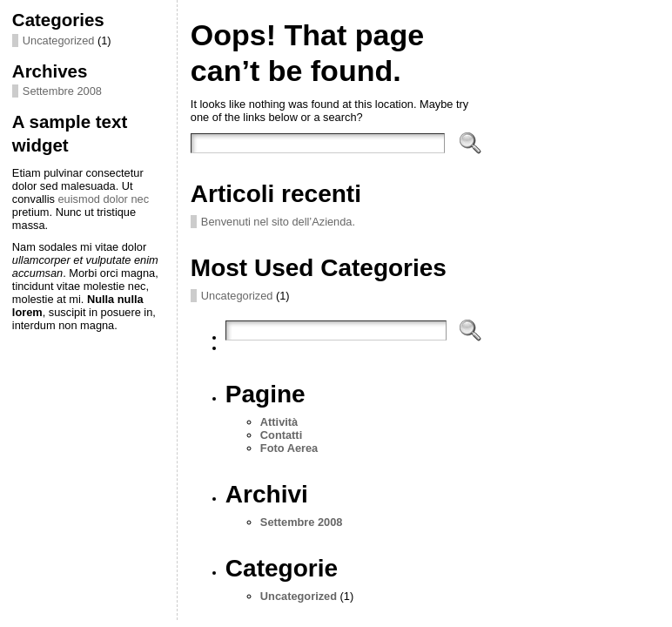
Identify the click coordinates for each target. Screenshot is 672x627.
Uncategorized (59, 40)
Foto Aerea (289, 448)
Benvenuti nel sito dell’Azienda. (278, 222)
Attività (279, 422)
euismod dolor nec (104, 199)
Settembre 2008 (62, 91)
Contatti (281, 435)
